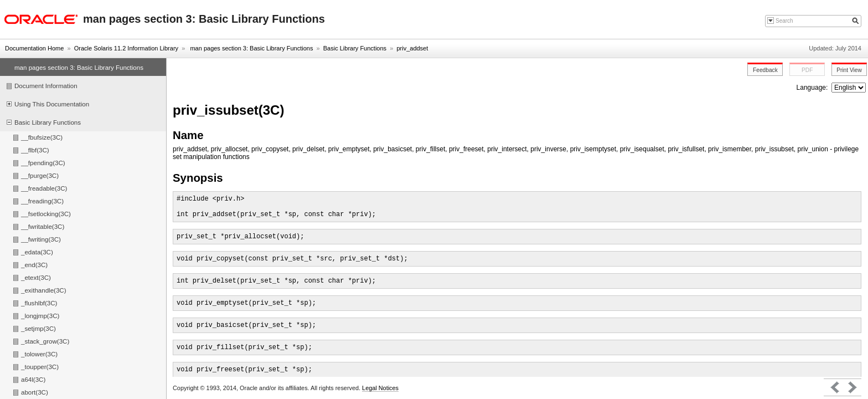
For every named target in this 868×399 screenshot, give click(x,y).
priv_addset (412, 48)
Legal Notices (380, 388)
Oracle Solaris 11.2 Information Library (126, 48)
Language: (813, 88)
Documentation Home (34, 48)
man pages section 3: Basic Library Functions (250, 48)
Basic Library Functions (355, 48)
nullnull (849, 88)
